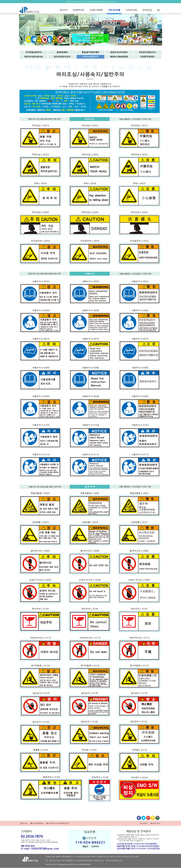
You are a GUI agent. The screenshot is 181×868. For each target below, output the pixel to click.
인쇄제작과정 (78, 10)
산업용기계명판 (96, 10)
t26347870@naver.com (114, 861)
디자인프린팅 (131, 10)
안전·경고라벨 (114, 10)
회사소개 (63, 10)
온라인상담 (147, 10)
